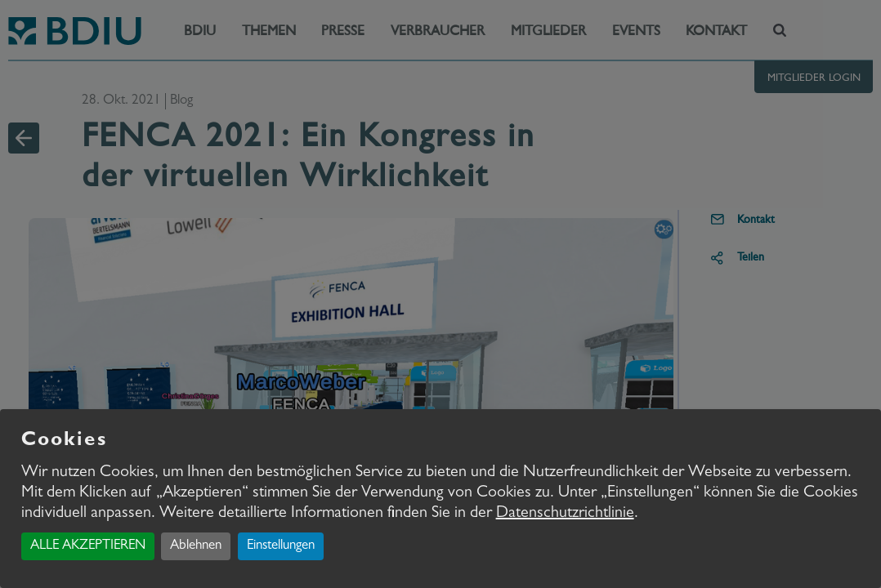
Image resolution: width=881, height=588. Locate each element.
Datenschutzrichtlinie (565, 514)
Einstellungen (281, 546)
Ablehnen (196, 546)
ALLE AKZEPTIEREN (88, 546)
